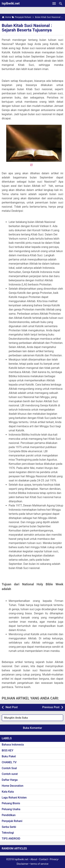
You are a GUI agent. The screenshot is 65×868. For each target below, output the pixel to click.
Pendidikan (9, 815)
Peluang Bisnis (11, 803)
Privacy (54, 859)
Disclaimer (23, 864)
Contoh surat (10, 774)
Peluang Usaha (11, 809)
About (34, 859)
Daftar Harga (10, 780)
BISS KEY (8, 750)
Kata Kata (8, 792)
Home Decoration (13, 786)
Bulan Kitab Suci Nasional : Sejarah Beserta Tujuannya (27, 28)
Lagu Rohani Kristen (14, 798)
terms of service (39, 864)
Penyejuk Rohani (12, 821)
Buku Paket (9, 756)
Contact (44, 859)
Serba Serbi (9, 827)
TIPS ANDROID (11, 839)
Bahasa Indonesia (13, 745)
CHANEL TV (9, 762)
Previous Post (51, 707)
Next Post (12, 707)
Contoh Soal (9, 768)
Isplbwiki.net (11, 3)
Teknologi (8, 833)
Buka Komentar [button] (33, 728)
